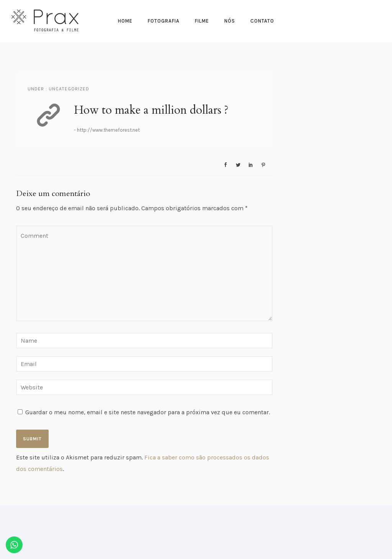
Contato (262, 21)
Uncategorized (68, 89)
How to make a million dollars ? (151, 110)
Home (125, 21)
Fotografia (164, 21)
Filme (202, 21)
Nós (230, 21)
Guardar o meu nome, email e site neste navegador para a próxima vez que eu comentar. (148, 412)
